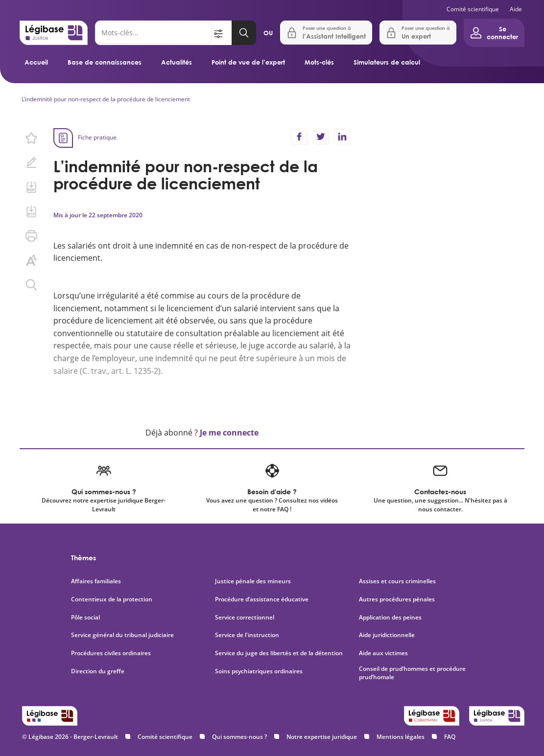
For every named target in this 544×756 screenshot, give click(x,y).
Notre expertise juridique (322, 737)
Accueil (36, 62)
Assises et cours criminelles (397, 581)
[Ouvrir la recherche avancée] (222, 33)
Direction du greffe (98, 671)
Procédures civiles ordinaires (111, 653)
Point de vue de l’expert (248, 62)
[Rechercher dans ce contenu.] (31, 285)
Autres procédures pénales (397, 599)
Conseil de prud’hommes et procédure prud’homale (412, 673)
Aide (516, 9)
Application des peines (390, 618)
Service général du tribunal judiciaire (122, 635)
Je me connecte (229, 433)
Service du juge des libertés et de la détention (279, 653)
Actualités (177, 62)
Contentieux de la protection (112, 599)
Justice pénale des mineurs (253, 581)
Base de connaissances (105, 62)
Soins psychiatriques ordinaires (259, 671)
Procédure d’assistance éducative (262, 599)
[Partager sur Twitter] (321, 137)
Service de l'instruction (247, 635)
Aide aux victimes (383, 653)
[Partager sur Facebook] (299, 137)
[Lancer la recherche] (244, 33)
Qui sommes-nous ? (239, 737)
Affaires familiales (96, 581)
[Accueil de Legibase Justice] (54, 33)
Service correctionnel (245, 618)
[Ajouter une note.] (31, 162)
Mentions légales (401, 737)
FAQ (450, 737)
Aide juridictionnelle (387, 635)
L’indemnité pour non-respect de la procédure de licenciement (106, 99)
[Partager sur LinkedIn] (342, 137)
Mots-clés (319, 62)
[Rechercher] (154, 33)
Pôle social (85, 618)
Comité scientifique (473, 9)
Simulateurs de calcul (387, 62)
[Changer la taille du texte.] (31, 260)
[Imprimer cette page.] (31, 236)
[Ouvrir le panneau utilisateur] (494, 33)
